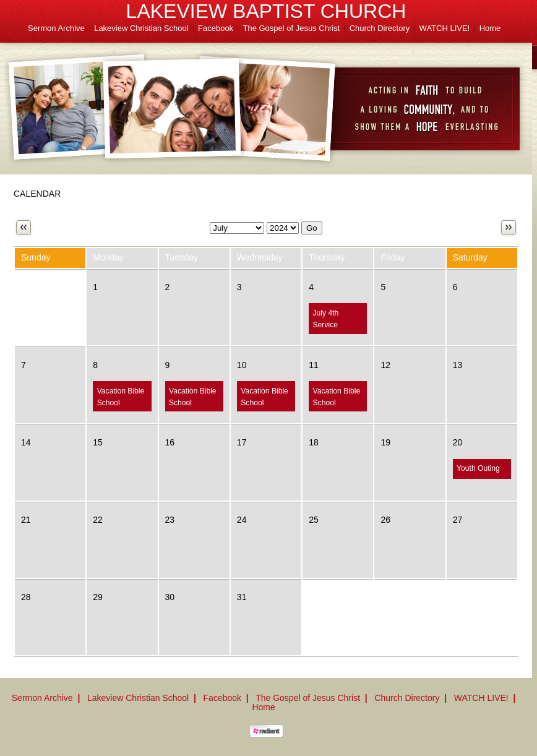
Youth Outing (478, 468)
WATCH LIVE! (445, 28)
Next (509, 228)
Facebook (216, 28)
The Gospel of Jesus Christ (292, 28)
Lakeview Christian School (141, 28)
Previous (24, 228)
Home (490, 28)
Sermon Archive (56, 28)
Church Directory (380, 28)
